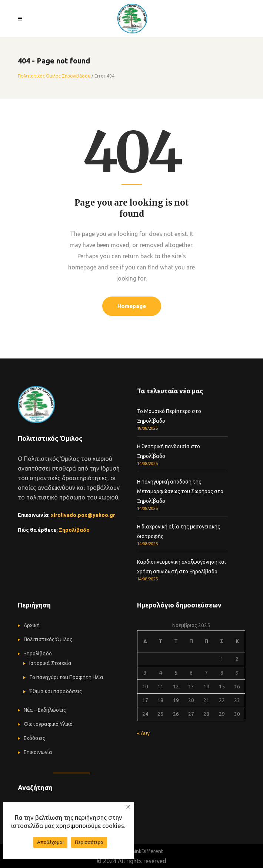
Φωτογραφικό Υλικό (48, 724)
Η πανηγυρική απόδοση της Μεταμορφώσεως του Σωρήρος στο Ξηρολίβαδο (180, 491)
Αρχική (32, 625)
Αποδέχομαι (50, 842)
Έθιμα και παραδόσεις (56, 691)
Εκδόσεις (34, 738)
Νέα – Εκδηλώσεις (45, 710)
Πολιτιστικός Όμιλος (48, 639)
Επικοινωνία (38, 752)
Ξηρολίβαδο (74, 530)
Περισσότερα (89, 842)
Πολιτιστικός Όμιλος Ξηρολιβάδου (54, 76)
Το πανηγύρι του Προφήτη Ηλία (66, 677)
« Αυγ (143, 733)
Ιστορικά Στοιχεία (50, 663)
